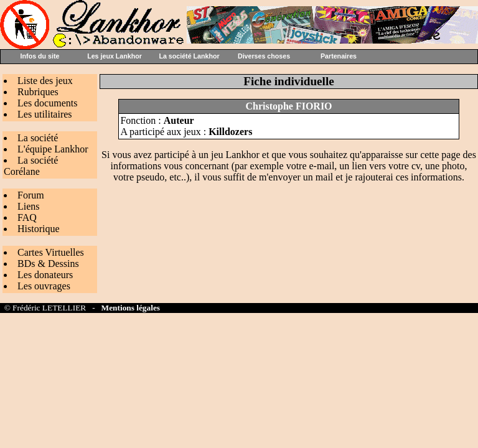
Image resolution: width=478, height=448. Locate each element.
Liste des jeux (45, 81)
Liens (29, 206)
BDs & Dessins (48, 264)
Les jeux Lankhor (115, 56)
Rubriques (38, 92)
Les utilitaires (45, 114)
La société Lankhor (189, 56)
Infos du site (40, 56)
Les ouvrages (44, 286)
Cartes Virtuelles (51, 252)
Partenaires (339, 56)
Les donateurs (45, 275)
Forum (31, 195)
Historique (39, 229)
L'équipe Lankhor (53, 149)
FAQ (27, 217)
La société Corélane (31, 166)
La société (38, 138)
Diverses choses (264, 56)
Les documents (47, 103)
